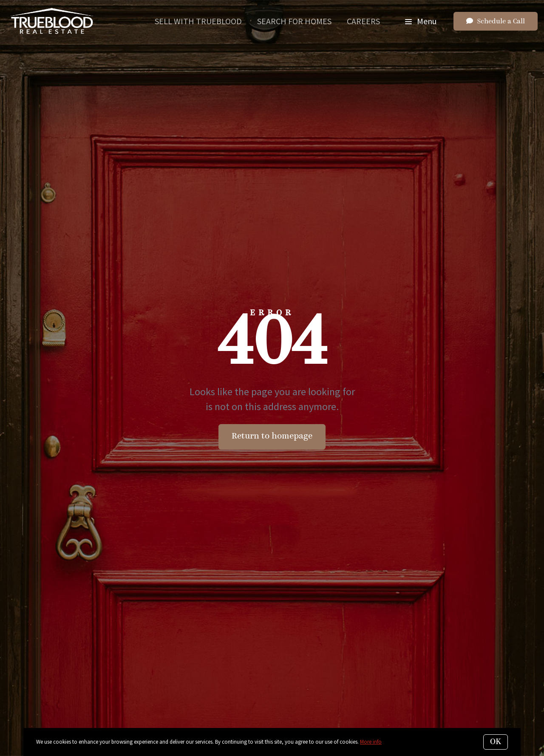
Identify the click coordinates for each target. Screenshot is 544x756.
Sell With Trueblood (198, 21)
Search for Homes (294, 21)
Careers (363, 21)
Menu (421, 21)
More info (371, 742)
